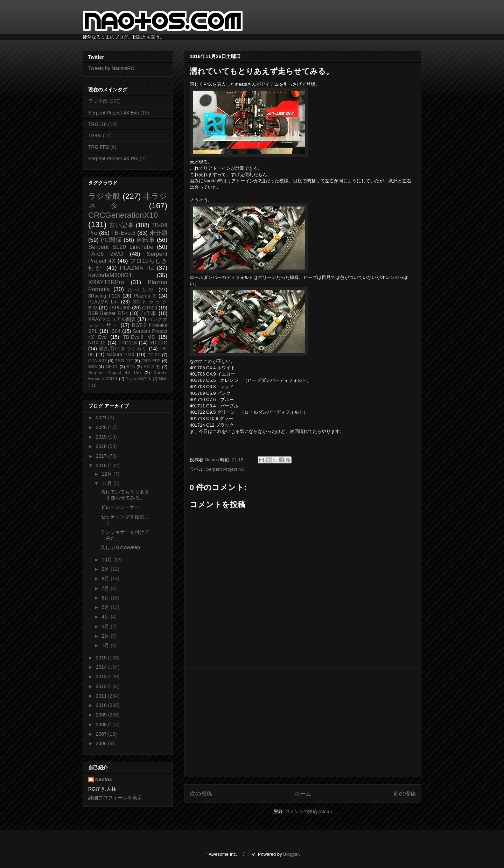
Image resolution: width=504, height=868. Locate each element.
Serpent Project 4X (225, 469)
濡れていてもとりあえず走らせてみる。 (125, 495)
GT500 (150, 308)
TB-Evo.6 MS (139, 337)
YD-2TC (158, 343)
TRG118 (97, 124)
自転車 (146, 240)
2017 (102, 456)
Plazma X (145, 296)
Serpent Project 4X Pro (113, 159)
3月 (106, 626)
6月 (106, 598)
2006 (102, 743)
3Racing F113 (104, 296)
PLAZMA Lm (103, 302)
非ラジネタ (128, 201)
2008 (102, 724)
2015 (102, 658)
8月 (106, 579)
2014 (102, 667)
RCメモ (152, 367)
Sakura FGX (121, 355)
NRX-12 (97, 343)
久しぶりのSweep (120, 547)
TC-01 (154, 355)
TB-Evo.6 (124, 233)
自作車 (149, 313)
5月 (106, 607)
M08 (93, 367)
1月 (106, 645)
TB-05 (95, 135)
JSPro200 (120, 308)
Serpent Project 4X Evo (114, 113)
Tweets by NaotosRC (111, 68)
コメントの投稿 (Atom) (309, 811)
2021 (102, 418)
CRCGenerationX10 (123, 215)
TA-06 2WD (106, 254)
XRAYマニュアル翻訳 (112, 319)
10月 (107, 560)
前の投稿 (405, 794)
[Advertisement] (303, 723)
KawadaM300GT (110, 275)
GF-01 (112, 367)
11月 (107, 483)
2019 (102, 437)
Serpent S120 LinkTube (121, 247)
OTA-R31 (97, 361)
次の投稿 (201, 794)
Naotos (103, 779)
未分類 (158, 233)
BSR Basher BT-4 (108, 313)
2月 (106, 636)
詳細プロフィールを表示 (115, 798)
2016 (102, 465)
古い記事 (121, 225)
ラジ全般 (98, 101)
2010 (102, 705)
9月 (106, 569)
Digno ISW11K (139, 379)
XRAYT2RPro (106, 282)
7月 (106, 588)
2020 (102, 427)
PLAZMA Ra (137, 268)
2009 (102, 715)
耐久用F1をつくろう (123, 349)
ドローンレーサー (120, 507)
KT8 (131, 367)
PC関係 (111, 240)
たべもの (141, 289)
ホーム (303, 794)
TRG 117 (124, 361)
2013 (102, 677)
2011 (102, 696)
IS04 (115, 331)
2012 (102, 686)
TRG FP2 (99, 147)
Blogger (291, 854)
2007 (102, 734)
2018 (102, 446)
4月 (106, 617)
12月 (107, 474)
